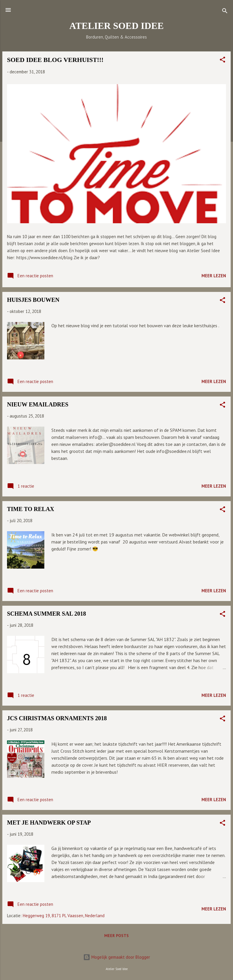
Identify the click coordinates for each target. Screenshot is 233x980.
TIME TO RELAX (31, 509)
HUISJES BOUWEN (33, 300)
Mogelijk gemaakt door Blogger (117, 957)
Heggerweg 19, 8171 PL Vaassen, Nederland (64, 916)
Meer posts (116, 936)
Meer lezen (214, 276)
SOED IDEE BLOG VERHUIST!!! (55, 60)
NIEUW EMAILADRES (38, 404)
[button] (222, 61)
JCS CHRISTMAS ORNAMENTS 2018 (57, 718)
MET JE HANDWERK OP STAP (49, 823)
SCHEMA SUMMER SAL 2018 (47, 614)
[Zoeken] (225, 12)
